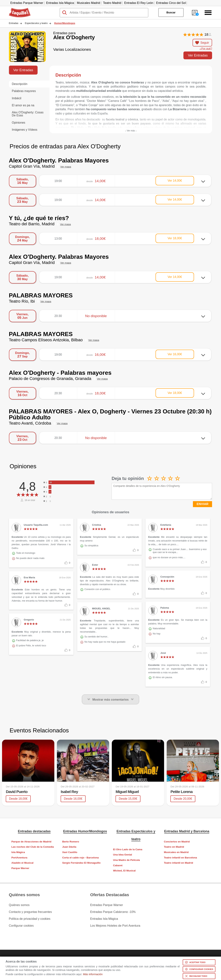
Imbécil (17, 98)
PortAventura (19, 858)
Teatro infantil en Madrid (178, 863)
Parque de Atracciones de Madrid (31, 842)
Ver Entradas (198, 55)
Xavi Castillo (70, 852)
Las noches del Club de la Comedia (33, 847)
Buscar (171, 12)
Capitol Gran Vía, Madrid (32, 166)
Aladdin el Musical (22, 863)
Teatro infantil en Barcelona (180, 858)
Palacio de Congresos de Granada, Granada (50, 379)
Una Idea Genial (123, 855)
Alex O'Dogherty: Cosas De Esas (28, 114)
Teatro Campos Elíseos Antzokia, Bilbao (46, 340)
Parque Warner (20, 868)
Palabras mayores (24, 91)
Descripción (20, 84)
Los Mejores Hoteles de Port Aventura (115, 926)
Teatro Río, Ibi (22, 301)
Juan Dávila (69, 847)
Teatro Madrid (112, 3)
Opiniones (19, 123)
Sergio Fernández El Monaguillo (81, 863)
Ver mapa (66, 167)
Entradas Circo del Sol (171, 3)
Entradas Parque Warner (27, 3)
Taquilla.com (17, 9)
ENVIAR (202, 504)
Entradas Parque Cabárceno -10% (113, 912)
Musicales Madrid (88, 3)
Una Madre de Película (126, 860)
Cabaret (118, 865)
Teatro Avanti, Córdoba (30, 423)
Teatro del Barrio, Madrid (32, 224)
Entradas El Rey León (139, 3)
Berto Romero (71, 842)
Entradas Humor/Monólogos (85, 831)
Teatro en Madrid (174, 847)
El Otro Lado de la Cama (128, 849)
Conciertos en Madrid (177, 842)
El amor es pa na (23, 105)
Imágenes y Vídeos (25, 130)
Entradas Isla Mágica (60, 3)
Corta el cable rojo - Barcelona (80, 858)
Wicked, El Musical (124, 871)
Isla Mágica (18, 852)
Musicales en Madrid (176, 852)
